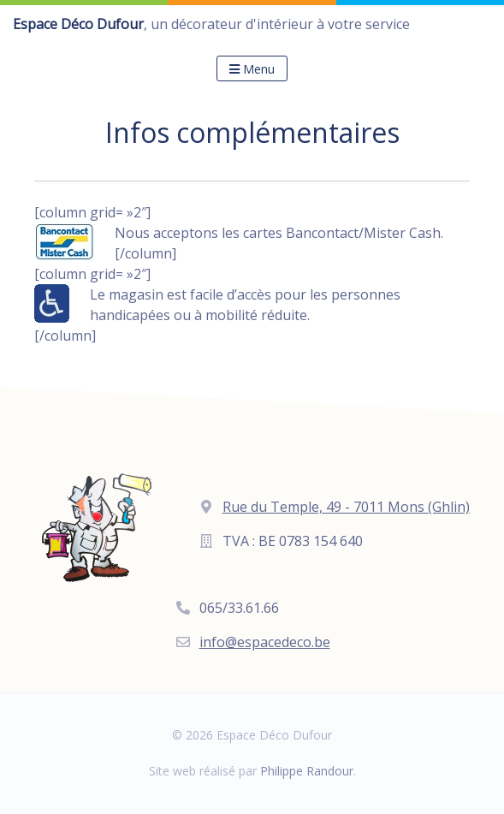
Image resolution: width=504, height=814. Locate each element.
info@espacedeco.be (265, 642)
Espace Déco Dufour (78, 24)
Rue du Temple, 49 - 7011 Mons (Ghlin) (346, 507)
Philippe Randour (307, 771)
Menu (252, 69)
